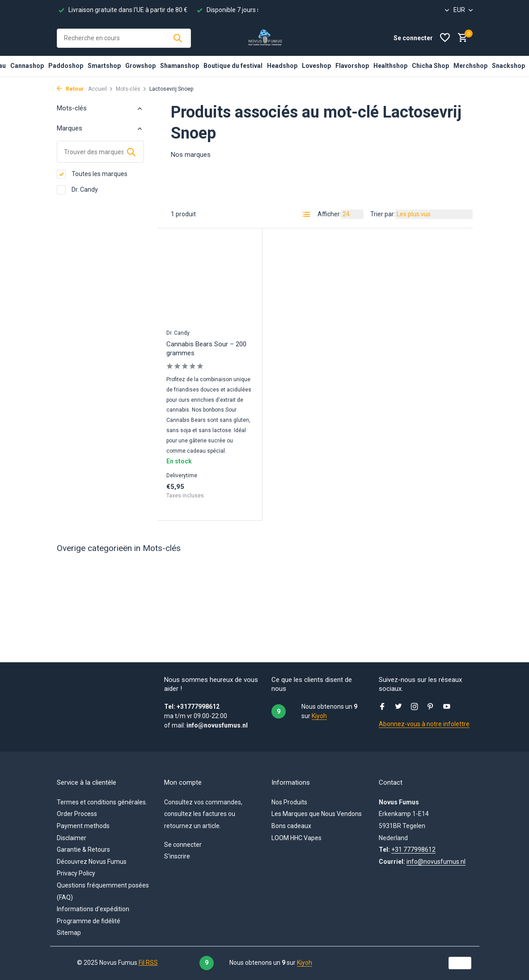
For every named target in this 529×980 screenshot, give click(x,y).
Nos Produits (289, 802)
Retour (70, 89)
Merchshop (470, 66)
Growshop (140, 66)
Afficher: (329, 214)
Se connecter (183, 845)
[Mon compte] (413, 38)
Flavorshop (352, 66)
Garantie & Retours (83, 850)
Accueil (101, 89)
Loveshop (316, 66)
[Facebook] (382, 707)
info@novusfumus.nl (436, 862)
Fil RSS (148, 963)
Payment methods (83, 826)
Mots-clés (131, 89)
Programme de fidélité (89, 921)
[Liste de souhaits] (445, 38)
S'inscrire (177, 856)
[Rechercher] (124, 38)
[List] (307, 215)
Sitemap (69, 933)
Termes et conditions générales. (102, 802)
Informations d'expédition (93, 909)
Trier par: (383, 214)
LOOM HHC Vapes (296, 838)
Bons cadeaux (291, 826)
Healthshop (390, 66)
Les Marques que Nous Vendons (317, 814)
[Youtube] (447, 707)
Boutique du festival (233, 66)
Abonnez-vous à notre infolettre (424, 724)
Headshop (282, 66)
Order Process (77, 814)
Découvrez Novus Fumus (92, 862)
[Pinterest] (431, 707)
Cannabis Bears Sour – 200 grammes (206, 349)
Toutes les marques (92, 174)
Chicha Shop (430, 66)
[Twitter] (398, 707)
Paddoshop (66, 66)
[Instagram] (415, 707)
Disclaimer (72, 838)
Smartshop (104, 66)
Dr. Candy (77, 190)
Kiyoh (319, 716)
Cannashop (27, 66)
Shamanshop (180, 66)
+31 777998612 (413, 850)
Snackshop (508, 66)
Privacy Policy (76, 873)
